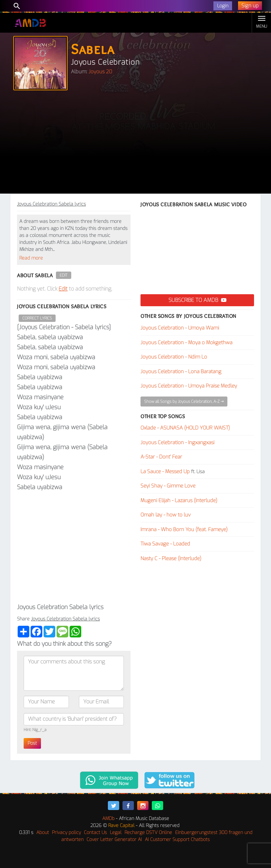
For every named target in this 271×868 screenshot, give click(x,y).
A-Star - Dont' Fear (161, 457)
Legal (116, 833)
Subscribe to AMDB (197, 300)
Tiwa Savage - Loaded (165, 544)
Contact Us (95, 833)
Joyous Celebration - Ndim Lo (174, 357)
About (43, 833)
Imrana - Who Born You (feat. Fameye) (184, 529)
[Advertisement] (135, 144)
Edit (64, 275)
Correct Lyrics (37, 318)
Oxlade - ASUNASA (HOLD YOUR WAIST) (185, 428)
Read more (31, 258)
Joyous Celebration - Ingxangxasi (177, 442)
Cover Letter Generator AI (114, 840)
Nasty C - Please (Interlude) (171, 558)
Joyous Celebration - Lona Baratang (181, 372)
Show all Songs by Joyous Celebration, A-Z (184, 402)
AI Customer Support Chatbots (177, 840)
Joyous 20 (100, 72)
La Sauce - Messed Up (165, 471)
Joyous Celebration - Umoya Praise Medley (189, 386)
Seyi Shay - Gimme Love (168, 486)
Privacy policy (66, 833)
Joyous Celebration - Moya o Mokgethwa (186, 343)
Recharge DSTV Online (148, 833)
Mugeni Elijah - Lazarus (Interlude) (179, 500)
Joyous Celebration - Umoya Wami (180, 328)
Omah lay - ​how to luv (166, 515)
